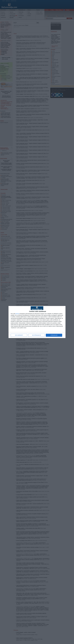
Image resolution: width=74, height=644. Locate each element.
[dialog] (37, 322)
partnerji (17, 314)
